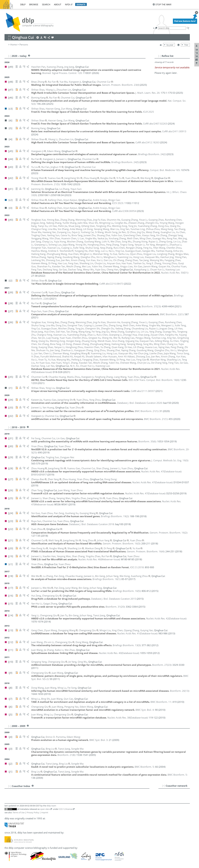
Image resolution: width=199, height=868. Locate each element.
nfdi (67, 4)
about (58, 4)
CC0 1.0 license (66, 809)
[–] (160, 56)
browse (34, 4)
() (121, 85)
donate (81, 4)
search (46, 4)
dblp (23, 4)
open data (45, 809)
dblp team (51, 806)
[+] (164, 786)
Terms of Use (19, 812)
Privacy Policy (33, 812)
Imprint (45, 812)
